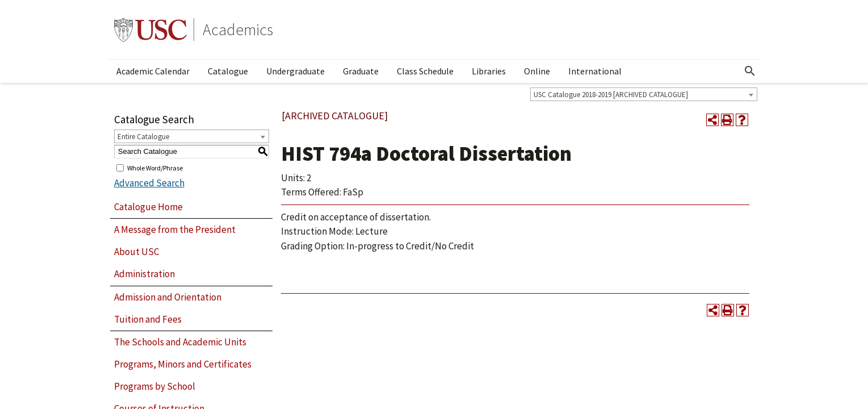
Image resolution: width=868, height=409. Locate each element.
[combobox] (644, 94)
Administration (144, 274)
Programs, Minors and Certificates (183, 364)
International (595, 71)
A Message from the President (175, 229)
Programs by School (155, 386)
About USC (137, 252)
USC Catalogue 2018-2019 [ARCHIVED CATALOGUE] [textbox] (611, 95)
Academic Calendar (153, 71)
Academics (238, 30)
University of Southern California (150, 30)
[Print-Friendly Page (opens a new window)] (727, 120)
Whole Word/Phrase (155, 167)
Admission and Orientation (168, 297)
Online (537, 71)
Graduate (361, 71)
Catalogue (228, 71)
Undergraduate (295, 71)
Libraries (489, 71)
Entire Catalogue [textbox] (143, 137)
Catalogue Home (148, 207)
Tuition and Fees (148, 319)
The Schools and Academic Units (180, 342)
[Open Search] (750, 71)
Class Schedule (425, 71)
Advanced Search (149, 183)
